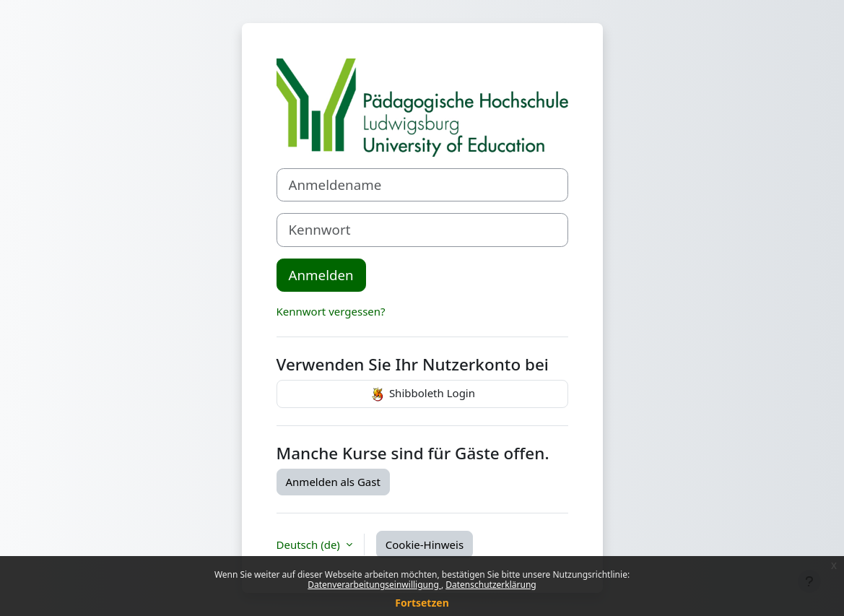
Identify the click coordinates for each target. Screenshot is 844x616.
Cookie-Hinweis (425, 545)
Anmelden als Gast (333, 482)
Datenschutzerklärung (491, 585)
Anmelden (321, 275)
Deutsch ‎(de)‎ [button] (310, 545)
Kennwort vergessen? (331, 311)
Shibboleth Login (422, 394)
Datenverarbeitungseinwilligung (374, 585)
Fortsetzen (422, 603)
